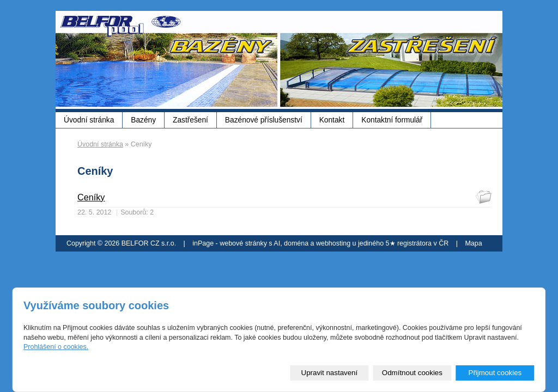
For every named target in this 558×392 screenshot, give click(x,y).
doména (296, 243)
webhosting (333, 243)
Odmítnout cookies (412, 373)
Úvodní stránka (89, 120)
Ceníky (91, 197)
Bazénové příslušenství (264, 120)
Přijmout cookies (495, 373)
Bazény (143, 120)
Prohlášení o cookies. (56, 347)
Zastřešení (190, 120)
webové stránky (243, 243)
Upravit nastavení (330, 373)
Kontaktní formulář (392, 120)
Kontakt (332, 120)
